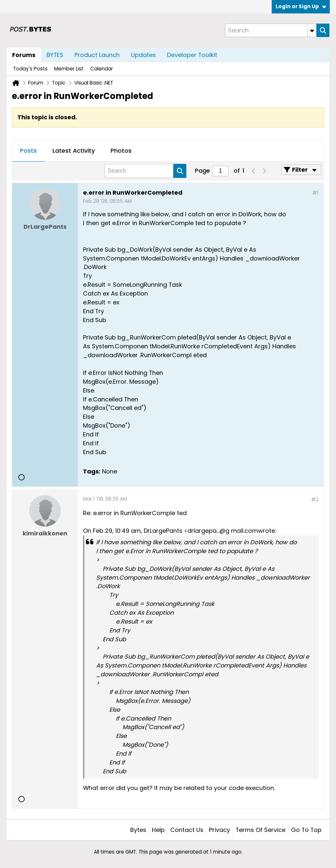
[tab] (28, 151)
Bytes (138, 830)
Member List (69, 69)
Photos (121, 151)
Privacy (220, 830)
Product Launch (97, 55)
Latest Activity (74, 151)
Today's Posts (30, 69)
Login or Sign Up (301, 6)
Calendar (102, 69)
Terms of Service (261, 830)
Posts (28, 151)
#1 (315, 193)
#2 (315, 500)
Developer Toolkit (192, 55)
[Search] (271, 30)
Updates (143, 55)
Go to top (306, 830)
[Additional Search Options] (312, 30)
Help (158, 830)
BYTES (55, 55)
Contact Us (187, 830)
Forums (24, 55)
